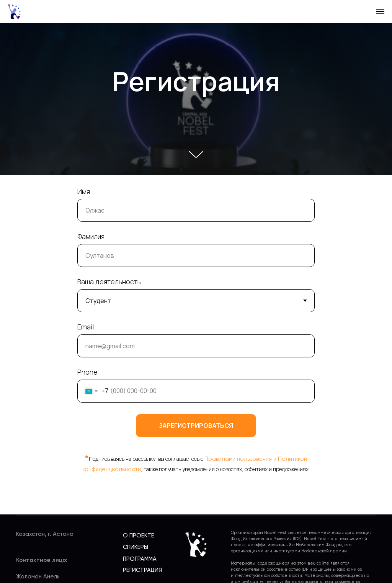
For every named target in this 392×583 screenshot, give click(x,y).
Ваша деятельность (109, 282)
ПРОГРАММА (140, 559)
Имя (84, 192)
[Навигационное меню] (380, 11)
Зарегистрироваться (196, 426)
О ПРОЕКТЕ (139, 536)
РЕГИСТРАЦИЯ (142, 570)
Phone (87, 372)
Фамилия (91, 236)
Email (86, 327)
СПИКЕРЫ (136, 547)
